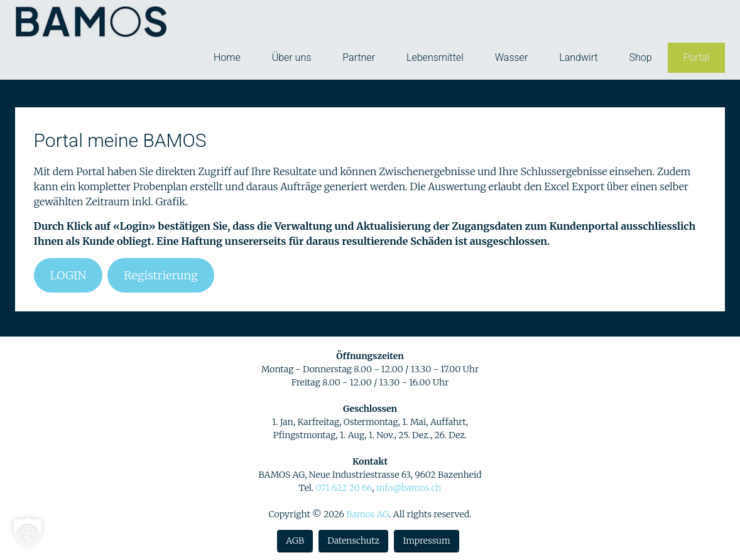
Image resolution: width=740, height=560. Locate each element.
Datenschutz (353, 541)
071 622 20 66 (344, 488)
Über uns (292, 57)
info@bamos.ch (409, 488)
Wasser (512, 57)
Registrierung (161, 275)
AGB (295, 541)
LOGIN (68, 275)
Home (227, 57)
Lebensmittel (435, 57)
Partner (359, 57)
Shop (641, 57)
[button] (28, 532)
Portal (697, 57)
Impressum (426, 541)
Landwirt (578, 57)
